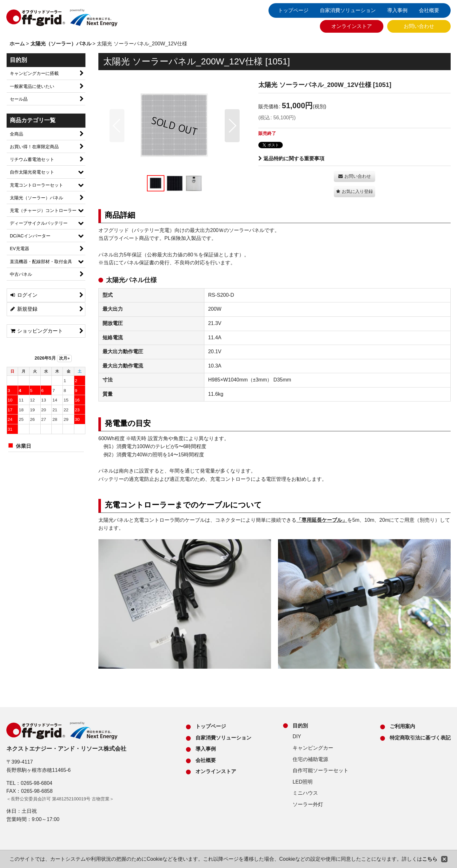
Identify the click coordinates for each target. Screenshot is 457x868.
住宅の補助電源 (310, 759)
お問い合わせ (419, 26)
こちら (430, 859)
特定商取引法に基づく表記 (420, 738)
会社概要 (429, 10)
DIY (297, 736)
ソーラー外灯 (308, 804)
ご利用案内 (402, 726)
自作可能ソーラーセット (321, 770)
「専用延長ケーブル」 (322, 520)
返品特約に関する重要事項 (291, 159)
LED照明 (303, 782)
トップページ (293, 10)
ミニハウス (305, 793)
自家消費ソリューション (348, 10)
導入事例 (397, 10)
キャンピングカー (313, 748)
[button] (117, 126)
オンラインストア (352, 26)
